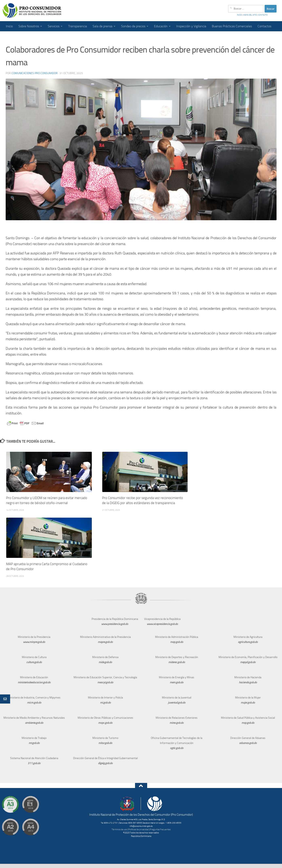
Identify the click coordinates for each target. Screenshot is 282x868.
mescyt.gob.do (105, 682)
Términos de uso (119, 830)
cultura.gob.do (34, 662)
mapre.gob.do (105, 642)
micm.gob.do (34, 703)
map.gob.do (177, 642)
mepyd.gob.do (248, 662)
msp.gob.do (248, 723)
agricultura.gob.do (248, 642)
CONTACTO (263, 15)
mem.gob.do (177, 682)
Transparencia (78, 26)
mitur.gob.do (105, 743)
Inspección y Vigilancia (191, 26)
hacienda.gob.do (248, 682)
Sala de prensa (102, 26)
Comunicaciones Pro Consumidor (35, 73)
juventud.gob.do (177, 703)
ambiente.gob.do (34, 723)
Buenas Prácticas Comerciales (232, 26)
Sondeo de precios (133, 26)
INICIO (240, 15)
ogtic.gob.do (177, 748)
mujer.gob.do (248, 703)
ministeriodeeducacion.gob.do (34, 682)
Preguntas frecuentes (160, 830)
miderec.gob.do (177, 662)
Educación (161, 26)
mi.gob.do (105, 703)
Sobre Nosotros (29, 26)
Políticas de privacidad (138, 830)
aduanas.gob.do (248, 743)
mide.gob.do (105, 662)
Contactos (264, 26)
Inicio (9, 26)
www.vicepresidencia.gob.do (162, 624)
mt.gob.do (34, 743)
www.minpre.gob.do (34, 642)
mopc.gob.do (105, 723)
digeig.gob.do (105, 763)
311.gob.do (34, 763)
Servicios (54, 26)
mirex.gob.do (177, 723)
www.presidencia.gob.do (115, 624)
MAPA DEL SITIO (250, 15)
